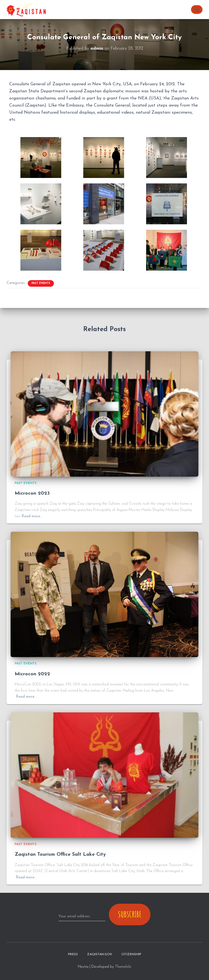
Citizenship (131, 954)
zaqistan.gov (100, 954)
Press (73, 954)
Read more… (32, 516)
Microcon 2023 (32, 493)
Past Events (41, 283)
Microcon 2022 (32, 674)
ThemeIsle (123, 967)
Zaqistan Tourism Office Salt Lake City (60, 855)
